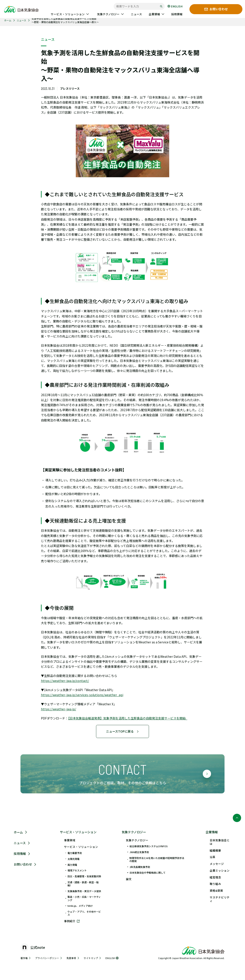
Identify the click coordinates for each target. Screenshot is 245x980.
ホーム (8, 20)
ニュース (21, 20)
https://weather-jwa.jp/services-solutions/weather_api (82, 695)
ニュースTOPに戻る (123, 731)
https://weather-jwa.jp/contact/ (65, 681)
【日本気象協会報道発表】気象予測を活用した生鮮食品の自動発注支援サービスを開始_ (128, 718)
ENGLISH (175, 6)
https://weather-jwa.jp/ (59, 709)
